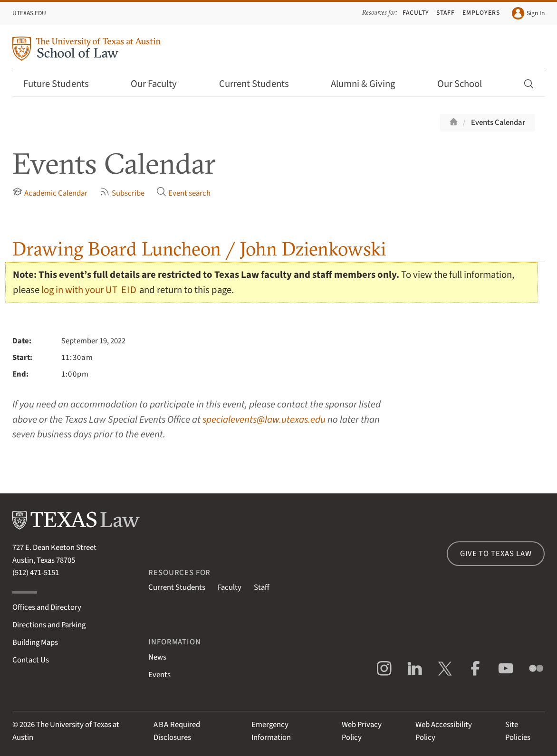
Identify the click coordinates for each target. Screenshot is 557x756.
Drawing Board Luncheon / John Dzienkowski (199, 249)
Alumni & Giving (369, 84)
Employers (481, 13)
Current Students (260, 84)
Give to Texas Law (496, 554)
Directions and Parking (49, 625)
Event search (183, 193)
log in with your (89, 290)
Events (159, 675)
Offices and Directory (47, 607)
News (157, 657)
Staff (446, 13)
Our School (466, 84)
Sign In (528, 13)
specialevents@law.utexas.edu (264, 420)
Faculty (416, 13)
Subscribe (122, 193)
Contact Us (31, 660)
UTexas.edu (29, 13)
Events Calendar (498, 123)
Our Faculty (160, 84)
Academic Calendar (50, 193)
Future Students (62, 84)
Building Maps (35, 643)
